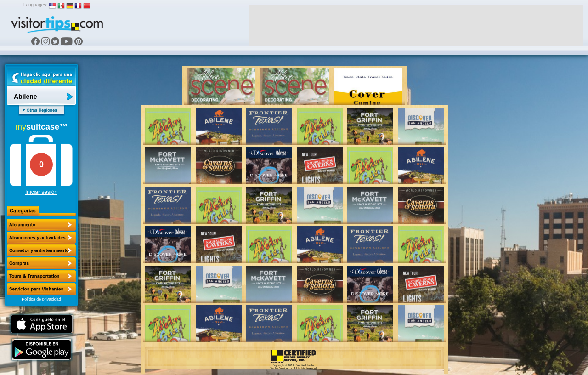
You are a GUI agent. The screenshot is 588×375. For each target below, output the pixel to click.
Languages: (35, 5)
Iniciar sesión (41, 192)
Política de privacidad (41, 299)
